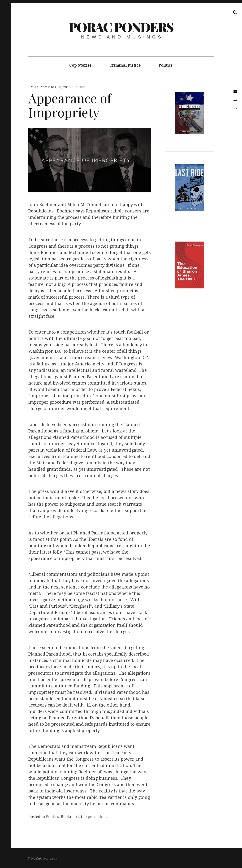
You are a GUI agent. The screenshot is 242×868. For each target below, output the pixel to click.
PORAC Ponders (121, 27)
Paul (33, 87)
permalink (97, 817)
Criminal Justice (125, 65)
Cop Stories (80, 65)
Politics (166, 65)
